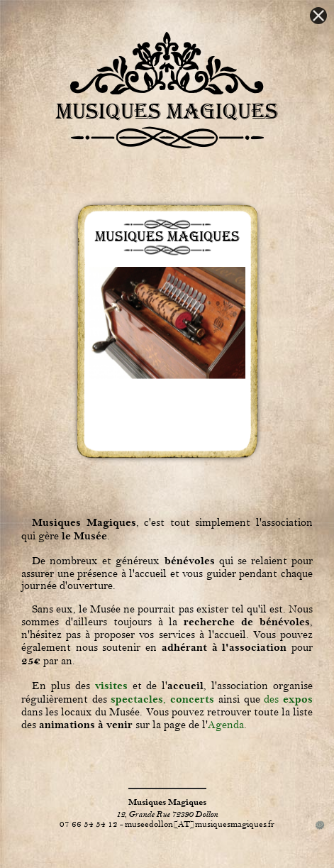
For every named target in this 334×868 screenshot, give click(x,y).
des (288, 699)
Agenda (226, 725)
